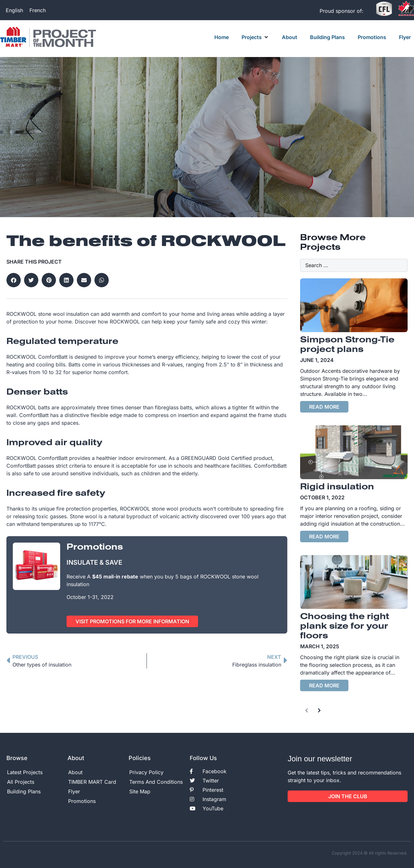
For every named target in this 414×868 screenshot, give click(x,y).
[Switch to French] (38, 10)
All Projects (21, 782)
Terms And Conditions (156, 782)
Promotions (82, 801)
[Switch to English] (14, 10)
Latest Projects (25, 772)
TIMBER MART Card (92, 782)
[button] (255, 37)
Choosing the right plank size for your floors (345, 626)
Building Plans (24, 791)
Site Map (140, 791)
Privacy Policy (146, 772)
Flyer (74, 791)
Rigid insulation (337, 487)
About (75, 772)
